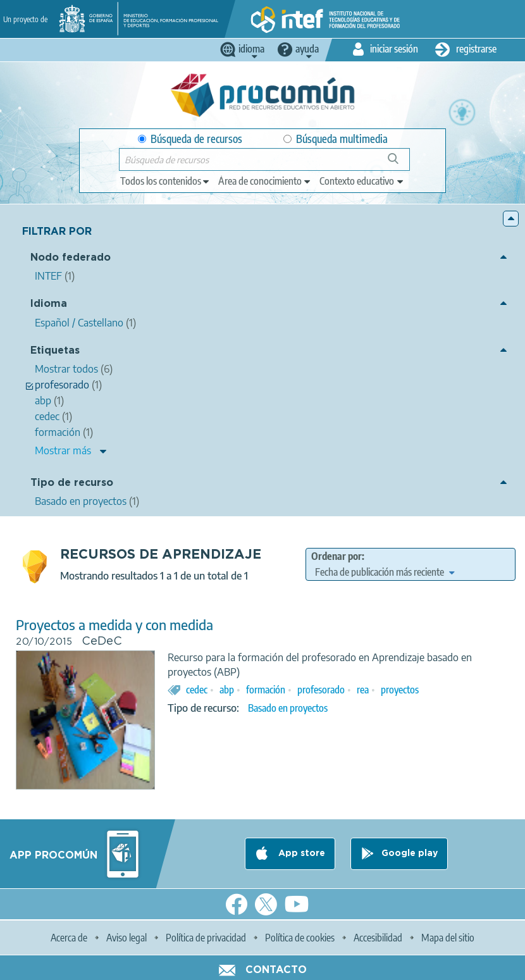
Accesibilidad (378, 938)
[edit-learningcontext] (362, 181)
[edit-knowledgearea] (265, 181)
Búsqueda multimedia (336, 139)
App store (300, 853)
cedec (197, 690)
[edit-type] (165, 181)
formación (266, 690)
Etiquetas (55, 351)
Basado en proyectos (288, 708)
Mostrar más (63, 450)
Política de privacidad (206, 938)
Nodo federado (71, 258)
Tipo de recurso (72, 483)
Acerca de (69, 938)
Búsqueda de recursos (190, 139)
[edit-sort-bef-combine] (385, 572)
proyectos (400, 690)
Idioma (49, 304)
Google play (410, 853)
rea (363, 690)
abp (227, 690)
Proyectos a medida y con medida (114, 625)
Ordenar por (337, 556)
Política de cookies (300, 938)
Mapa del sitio (448, 938)
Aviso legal (127, 938)
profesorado (321, 690)
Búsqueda (400, 164)
